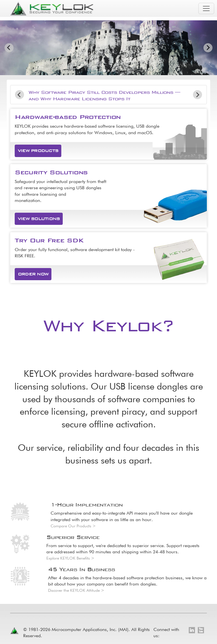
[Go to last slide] (9, 48)
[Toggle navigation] (206, 8)
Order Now (33, 274)
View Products (38, 151)
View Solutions (39, 219)
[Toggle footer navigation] (204, 598)
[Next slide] (208, 48)
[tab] (104, 70)
